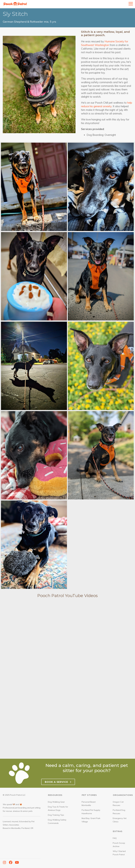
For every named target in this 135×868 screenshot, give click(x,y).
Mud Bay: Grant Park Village (91, 820)
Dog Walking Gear (56, 802)
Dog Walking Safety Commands (57, 821)
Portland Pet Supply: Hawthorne (91, 812)
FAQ (115, 838)
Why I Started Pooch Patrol (119, 853)
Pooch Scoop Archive (119, 845)
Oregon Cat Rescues (118, 804)
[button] (4, 862)
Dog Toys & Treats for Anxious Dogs (58, 808)
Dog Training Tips (56, 815)
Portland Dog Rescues (119, 812)
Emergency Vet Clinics (120, 820)
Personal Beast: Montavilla (89, 804)
